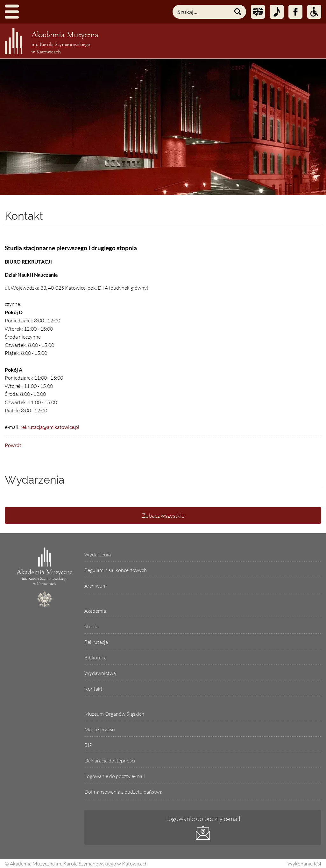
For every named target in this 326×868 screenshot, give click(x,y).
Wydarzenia (98, 555)
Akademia (95, 611)
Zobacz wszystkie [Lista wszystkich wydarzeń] (163, 515)
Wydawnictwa (100, 673)
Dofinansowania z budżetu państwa (123, 792)
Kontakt (24, 216)
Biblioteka (96, 658)
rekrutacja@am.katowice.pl (50, 427)
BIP (88, 745)
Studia (91, 626)
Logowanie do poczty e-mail (115, 776)
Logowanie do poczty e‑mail (203, 819)
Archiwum (96, 586)
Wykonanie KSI (304, 864)
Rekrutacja (96, 642)
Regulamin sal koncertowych (116, 570)
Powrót (13, 445)
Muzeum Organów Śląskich (114, 714)
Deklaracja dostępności (110, 761)
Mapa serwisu (100, 729)
